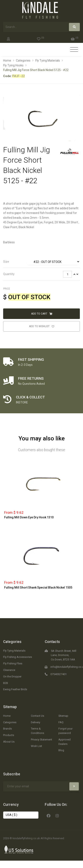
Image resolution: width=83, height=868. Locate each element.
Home (7, 61)
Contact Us (38, 716)
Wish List (36, 746)
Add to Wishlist (42, 326)
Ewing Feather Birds (15, 689)
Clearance (9, 670)
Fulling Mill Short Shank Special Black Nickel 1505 (38, 587)
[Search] (74, 27)
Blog (61, 750)
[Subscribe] (74, 786)
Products (9, 735)
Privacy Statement (41, 740)
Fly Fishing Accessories (18, 657)
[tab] (41, 262)
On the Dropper (12, 676)
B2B (6, 683)
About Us (9, 742)
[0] (41, 38)
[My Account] (8, 38)
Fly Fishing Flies (13, 663)
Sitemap (10, 707)
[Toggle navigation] (74, 50)
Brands (7, 729)
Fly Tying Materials (48, 61)
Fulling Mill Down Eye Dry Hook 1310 (29, 517)
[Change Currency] (21, 815)
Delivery (36, 722)
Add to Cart (42, 314)
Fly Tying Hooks (13, 65)
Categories (23, 61)
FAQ (61, 722)
